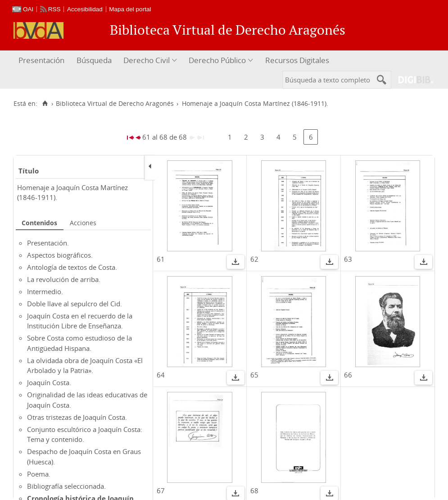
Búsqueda (94, 60)
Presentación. (48, 243)
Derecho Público (217, 60)
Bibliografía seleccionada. (66, 486)
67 (161, 491)
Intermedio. (45, 291)
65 (254, 375)
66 (348, 375)
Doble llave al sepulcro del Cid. (75, 304)
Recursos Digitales (297, 60)
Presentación (41, 60)
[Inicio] (45, 104)
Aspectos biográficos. (60, 255)
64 (161, 375)
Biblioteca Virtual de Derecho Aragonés (115, 104)
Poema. (39, 474)
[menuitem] (43, 61)
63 (348, 259)
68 (254, 491)
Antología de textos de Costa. (72, 267)
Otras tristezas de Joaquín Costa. (77, 417)
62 (254, 259)
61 (161, 259)
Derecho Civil (147, 60)
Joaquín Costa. (49, 382)
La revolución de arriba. (64, 279)
